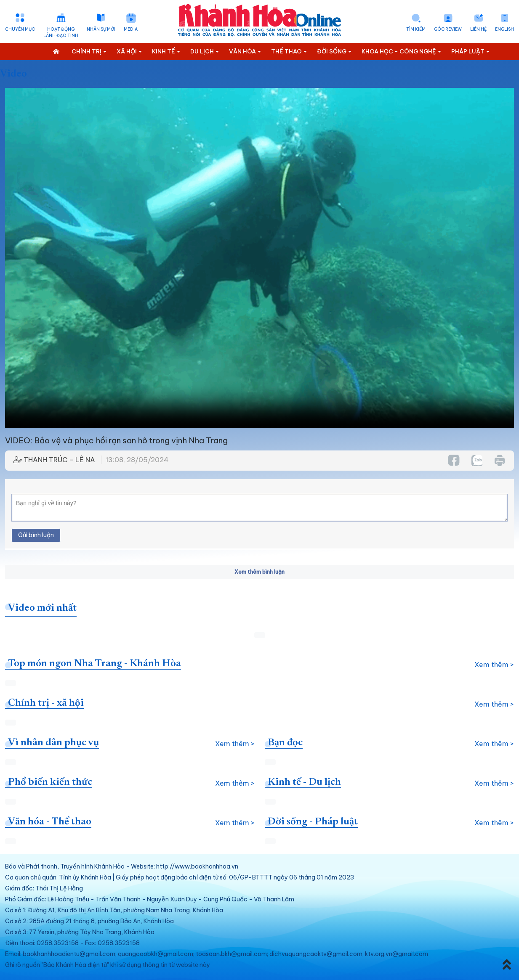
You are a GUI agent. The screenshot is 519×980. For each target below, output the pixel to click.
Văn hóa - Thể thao (50, 822)
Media (131, 29)
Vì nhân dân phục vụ (53, 743)
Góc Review (448, 29)
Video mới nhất (42, 608)
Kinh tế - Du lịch (304, 782)
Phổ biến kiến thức (50, 782)
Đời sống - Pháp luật (313, 822)
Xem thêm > (494, 665)
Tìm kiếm (416, 29)
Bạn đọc (285, 743)
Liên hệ (478, 29)
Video (13, 74)
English (504, 29)
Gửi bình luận (36, 535)
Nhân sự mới (101, 29)
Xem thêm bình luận (259, 572)
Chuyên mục (20, 29)
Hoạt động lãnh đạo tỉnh (61, 32)
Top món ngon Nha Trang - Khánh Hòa (94, 664)
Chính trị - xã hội (46, 703)
